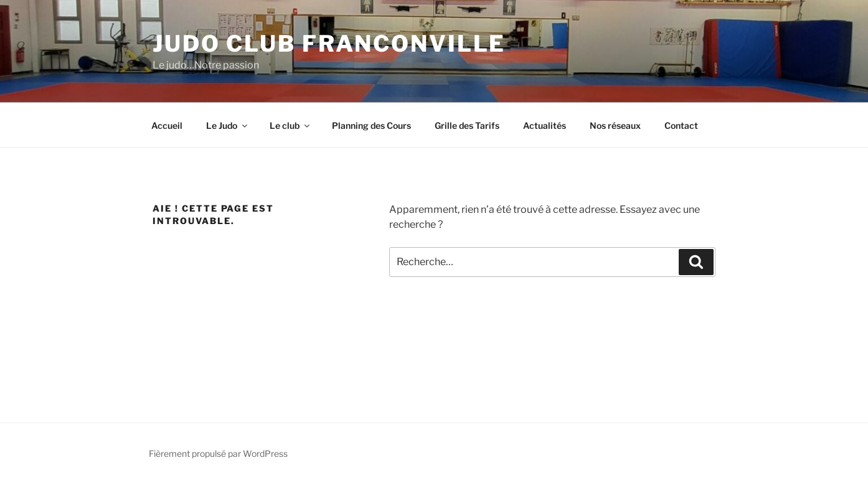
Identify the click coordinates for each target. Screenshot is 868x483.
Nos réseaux (615, 125)
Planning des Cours (371, 125)
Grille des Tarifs (467, 125)
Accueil (167, 125)
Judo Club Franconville (329, 44)
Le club (290, 125)
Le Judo (228, 125)
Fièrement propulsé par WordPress (218, 453)
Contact (681, 125)
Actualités (545, 125)
